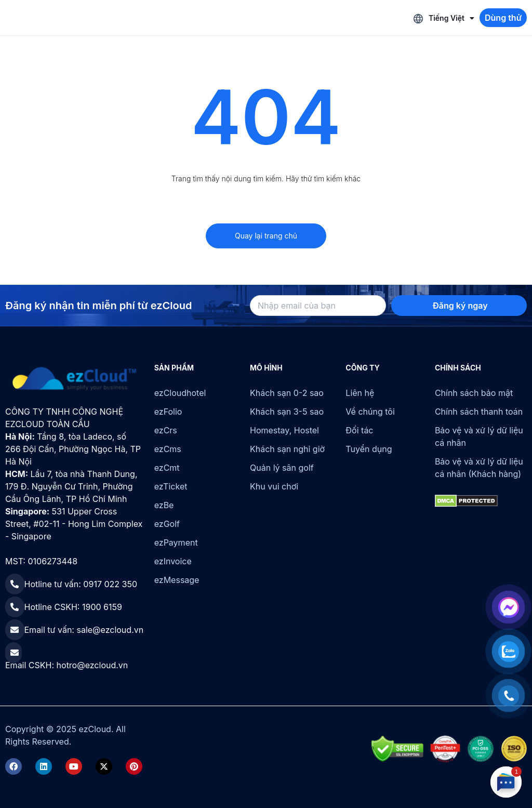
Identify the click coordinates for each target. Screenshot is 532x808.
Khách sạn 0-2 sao (287, 393)
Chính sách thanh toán (479, 412)
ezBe (164, 505)
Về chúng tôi (370, 412)
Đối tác (359, 430)
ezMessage (177, 580)
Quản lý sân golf (282, 468)
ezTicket (171, 486)
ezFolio (168, 412)
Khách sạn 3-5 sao (287, 412)
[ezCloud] (75, 379)
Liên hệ (360, 393)
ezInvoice (173, 561)
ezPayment (176, 542)
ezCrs (166, 430)
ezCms (168, 449)
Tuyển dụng (369, 449)
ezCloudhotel (180, 393)
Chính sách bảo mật (474, 393)
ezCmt (167, 468)
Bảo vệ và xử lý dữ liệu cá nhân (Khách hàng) (479, 468)
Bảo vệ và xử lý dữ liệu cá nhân (479, 436)
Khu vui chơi (274, 486)
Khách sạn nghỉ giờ (287, 449)
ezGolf (167, 524)
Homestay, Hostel (284, 430)
